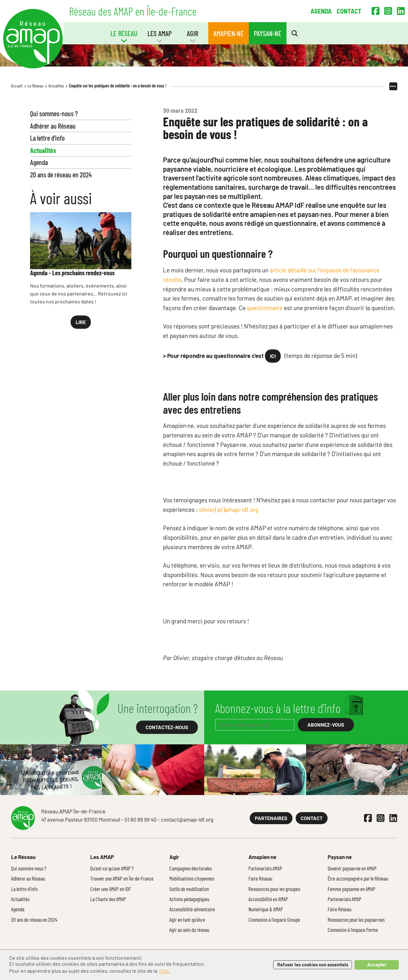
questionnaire (265, 308)
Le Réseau (35, 86)
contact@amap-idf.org (187, 819)
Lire (81, 322)
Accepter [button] (377, 965)
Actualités (56, 86)
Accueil (17, 86)
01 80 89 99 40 (141, 819)
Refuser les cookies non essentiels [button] (313, 965)
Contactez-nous (167, 727)
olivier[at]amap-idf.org (229, 509)
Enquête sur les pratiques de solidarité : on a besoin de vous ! (118, 86)
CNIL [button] (165, 971)
